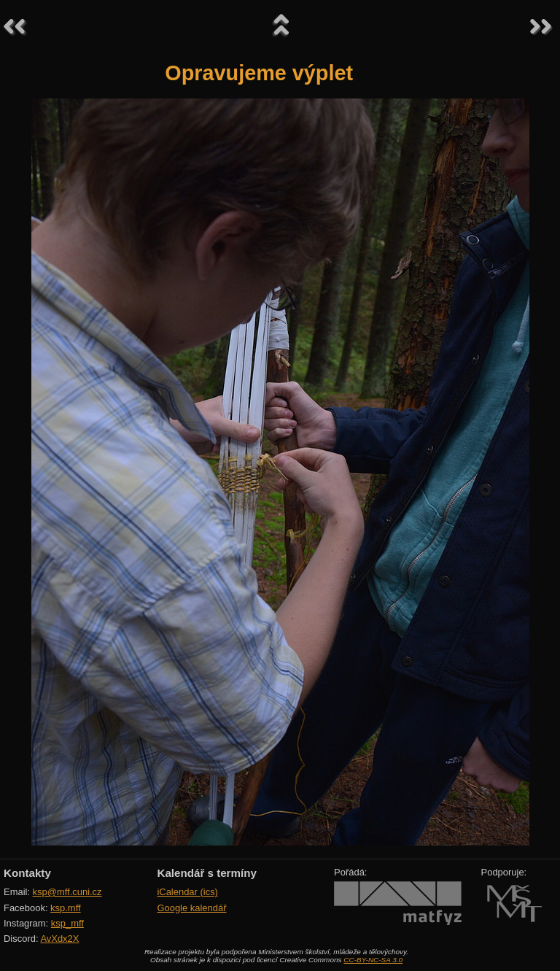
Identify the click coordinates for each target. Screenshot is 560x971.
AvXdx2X (59, 939)
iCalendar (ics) (187, 892)
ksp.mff (66, 908)
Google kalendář (191, 908)
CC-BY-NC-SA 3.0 (373, 960)
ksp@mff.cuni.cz (67, 892)
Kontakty (27, 873)
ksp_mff (67, 923)
